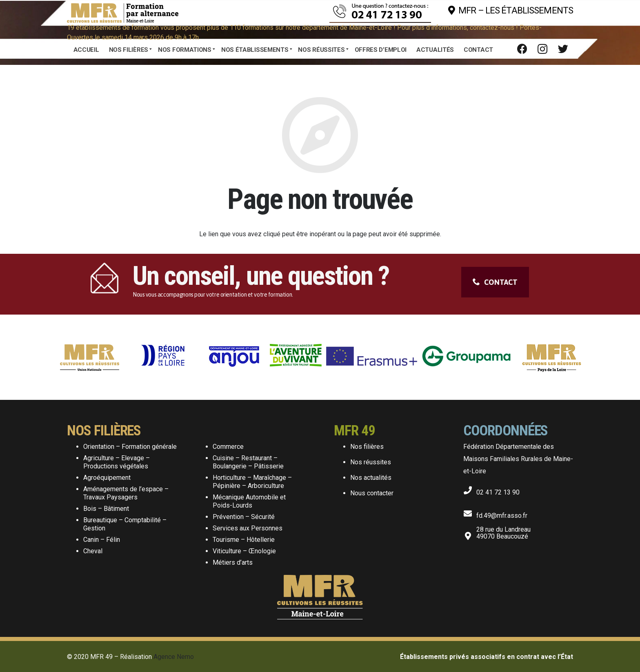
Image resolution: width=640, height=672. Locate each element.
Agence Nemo (174, 657)
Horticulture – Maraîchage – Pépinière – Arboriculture (252, 482)
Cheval (93, 551)
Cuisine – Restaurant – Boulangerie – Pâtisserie (248, 462)
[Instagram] (542, 49)
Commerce (228, 447)
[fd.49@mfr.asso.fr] (470, 512)
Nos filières (367, 447)
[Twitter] (563, 49)
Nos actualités (371, 478)
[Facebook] (522, 49)
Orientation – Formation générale (130, 447)
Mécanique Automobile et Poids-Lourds (249, 501)
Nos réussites (371, 462)
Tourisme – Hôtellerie (244, 540)
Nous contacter (372, 493)
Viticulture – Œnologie (244, 551)
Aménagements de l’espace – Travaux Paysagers (126, 493)
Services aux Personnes (248, 528)
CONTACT (495, 282)
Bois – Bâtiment (106, 509)
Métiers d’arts (233, 562)
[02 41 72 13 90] (470, 489)
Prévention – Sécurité (244, 517)
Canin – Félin (102, 540)
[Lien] (123, 10)
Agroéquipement (107, 478)
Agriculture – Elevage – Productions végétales (117, 462)
